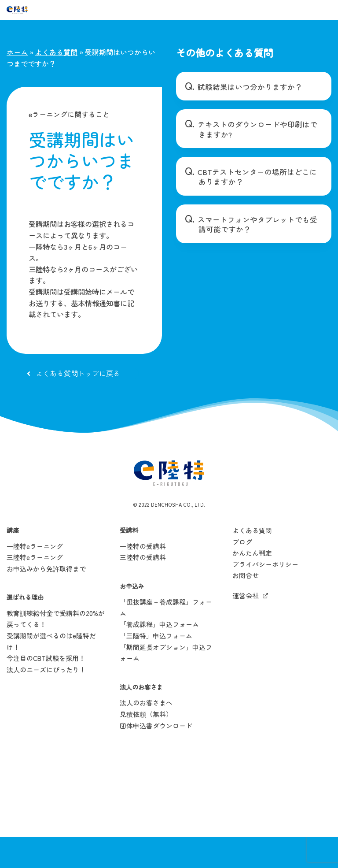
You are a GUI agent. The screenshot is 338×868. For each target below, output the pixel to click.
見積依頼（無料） (146, 746)
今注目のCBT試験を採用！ (46, 690)
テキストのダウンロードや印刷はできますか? (257, 129)
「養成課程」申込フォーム (159, 656)
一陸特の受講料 (143, 578)
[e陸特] (17, 10)
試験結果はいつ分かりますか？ (246, 87)
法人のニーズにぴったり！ (46, 701)
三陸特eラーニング (35, 589)
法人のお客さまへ (146, 735)
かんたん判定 (252, 584)
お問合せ (246, 607)
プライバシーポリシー (265, 596)
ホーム (17, 52)
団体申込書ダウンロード (156, 757)
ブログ (242, 573)
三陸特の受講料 (143, 589)
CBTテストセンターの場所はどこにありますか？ (257, 177)
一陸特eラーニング (35, 578)
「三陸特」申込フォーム (156, 667)
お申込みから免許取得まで (46, 600)
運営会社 (246, 627)
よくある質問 (56, 52)
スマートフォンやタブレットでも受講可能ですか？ (257, 224)
